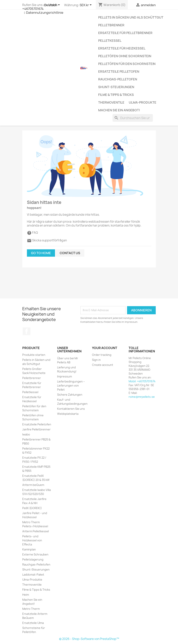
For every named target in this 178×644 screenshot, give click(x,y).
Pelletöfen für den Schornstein (127, 64)
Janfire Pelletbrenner (36, 429)
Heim (26, 595)
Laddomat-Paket (33, 575)
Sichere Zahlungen (70, 395)
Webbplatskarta (68, 414)
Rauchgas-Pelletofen (118, 79)
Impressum (64, 376)
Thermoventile (111, 102)
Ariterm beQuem (33, 485)
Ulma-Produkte (143, 102)
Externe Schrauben (35, 554)
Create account (103, 365)
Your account (105, 348)
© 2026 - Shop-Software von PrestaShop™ (89, 639)
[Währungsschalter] (86, 5)
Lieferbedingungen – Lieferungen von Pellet (71, 385)
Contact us (70, 253)
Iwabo (26, 434)
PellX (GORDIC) (32, 508)
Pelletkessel (110, 41)
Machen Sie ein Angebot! (119, 110)
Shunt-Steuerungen (116, 87)
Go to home (41, 253)
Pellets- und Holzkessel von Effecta (32, 540)
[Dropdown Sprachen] (53, 5)
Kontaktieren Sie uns (71, 409)
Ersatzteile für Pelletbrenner (125, 33)
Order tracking (102, 355)
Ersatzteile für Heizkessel (122, 48)
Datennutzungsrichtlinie (45, 13)
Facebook (27, 331)
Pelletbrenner (111, 25)
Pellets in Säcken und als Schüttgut (131, 17)
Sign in (96, 360)
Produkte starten (34, 355)
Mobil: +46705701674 (40, 7)
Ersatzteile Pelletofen (119, 72)
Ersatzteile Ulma (33, 623)
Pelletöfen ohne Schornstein (125, 56)
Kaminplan (29, 549)
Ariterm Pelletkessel (36, 531)
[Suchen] (133, 118)
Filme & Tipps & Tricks (116, 95)
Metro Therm (31, 609)
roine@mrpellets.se (142, 397)
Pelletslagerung (33, 559)
